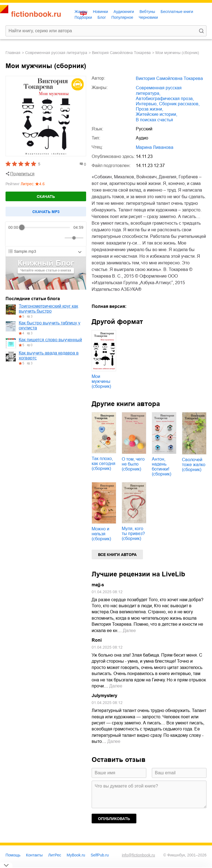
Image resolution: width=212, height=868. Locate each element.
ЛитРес (55, 855)
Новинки (100, 12)
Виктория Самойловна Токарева (121, 53)
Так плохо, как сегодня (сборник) (104, 463)
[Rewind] (14, 238)
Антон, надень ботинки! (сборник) (161, 467)
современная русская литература (56, 53)
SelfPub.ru (100, 855)
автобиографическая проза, (165, 99)
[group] (46, 234)
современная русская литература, (159, 90)
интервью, (147, 104)
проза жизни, (149, 109)
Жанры (81, 12)
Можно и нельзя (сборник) (101, 534)
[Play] (26, 238)
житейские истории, (157, 114)
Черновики (148, 17)
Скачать (46, 197)
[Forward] (38, 238)
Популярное (122, 17)
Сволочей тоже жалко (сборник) (194, 465)
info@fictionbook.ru (138, 855)
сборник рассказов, (179, 104)
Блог (102, 17)
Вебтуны (147, 12)
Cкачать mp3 (46, 212)
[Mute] (59, 238)
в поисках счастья (154, 120)
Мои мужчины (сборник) (101, 381)
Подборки (83, 17)
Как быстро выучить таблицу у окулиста (50, 325)
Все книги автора (117, 555)
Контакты (34, 855)
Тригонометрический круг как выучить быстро (48, 309)
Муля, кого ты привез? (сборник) (133, 534)
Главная (13, 53)
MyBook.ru (76, 855)
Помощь (13, 855)
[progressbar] (46, 227)
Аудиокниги (124, 12)
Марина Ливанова (155, 147)
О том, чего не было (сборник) (133, 464)
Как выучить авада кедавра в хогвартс (49, 355)
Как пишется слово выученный (50, 340)
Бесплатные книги (177, 12)
